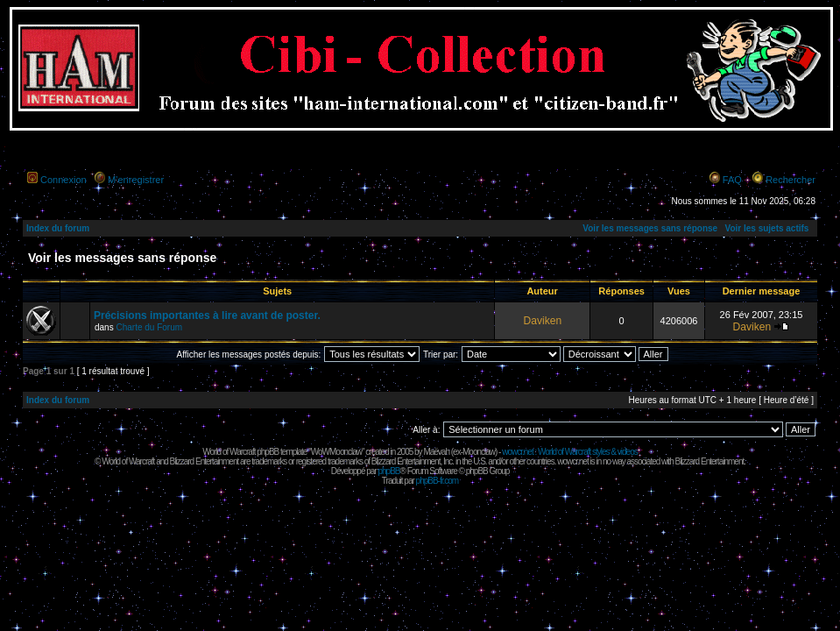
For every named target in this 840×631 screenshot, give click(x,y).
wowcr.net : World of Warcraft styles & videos (570, 452)
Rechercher (791, 180)
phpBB (388, 471)
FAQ (732, 180)
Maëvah (436, 452)
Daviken (542, 321)
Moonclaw (479, 452)
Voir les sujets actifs (766, 228)
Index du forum (58, 228)
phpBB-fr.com (438, 481)
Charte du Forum (149, 327)
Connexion (64, 180)
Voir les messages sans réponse (650, 228)
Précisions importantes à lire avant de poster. (207, 315)
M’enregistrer (136, 180)
